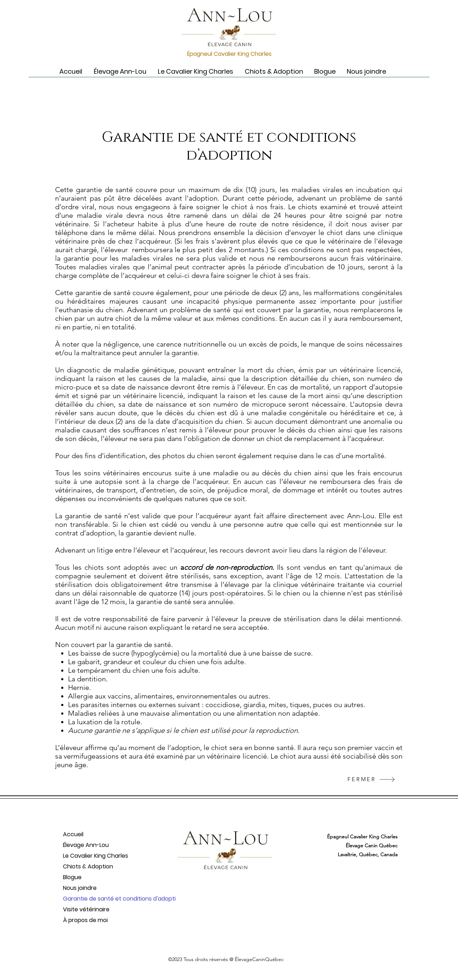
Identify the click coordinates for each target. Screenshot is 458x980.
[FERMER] (371, 779)
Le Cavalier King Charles (96, 856)
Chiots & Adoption (88, 866)
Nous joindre (80, 888)
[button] (120, 71)
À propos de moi (85, 920)
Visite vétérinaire (86, 909)
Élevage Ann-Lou (86, 845)
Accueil (73, 834)
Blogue (72, 877)
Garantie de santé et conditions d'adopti (99, 899)
